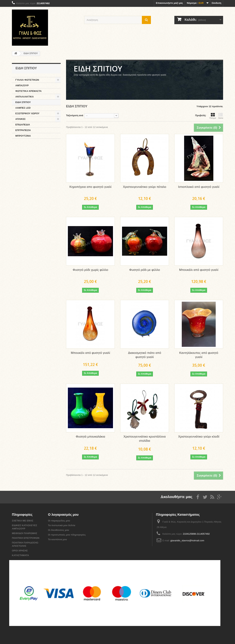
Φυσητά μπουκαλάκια (90, 437)
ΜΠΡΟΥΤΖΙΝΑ (23, 136)
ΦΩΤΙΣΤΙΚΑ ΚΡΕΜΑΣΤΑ (29, 91)
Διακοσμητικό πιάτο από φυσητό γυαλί (144, 355)
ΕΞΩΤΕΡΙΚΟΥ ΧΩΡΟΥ (27, 113)
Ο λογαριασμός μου (63, 515)
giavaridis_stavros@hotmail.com (187, 541)
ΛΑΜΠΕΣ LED (23, 108)
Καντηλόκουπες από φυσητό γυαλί (199, 355)
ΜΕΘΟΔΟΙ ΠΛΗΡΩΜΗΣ (25, 533)
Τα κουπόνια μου (57, 539)
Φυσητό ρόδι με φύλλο (145, 270)
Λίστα (221, 116)
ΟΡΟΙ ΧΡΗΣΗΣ (20, 551)
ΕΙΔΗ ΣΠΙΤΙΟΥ (23, 102)
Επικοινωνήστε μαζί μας (169, 3)
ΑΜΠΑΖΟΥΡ (22, 85)
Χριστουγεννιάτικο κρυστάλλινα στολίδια (145, 439)
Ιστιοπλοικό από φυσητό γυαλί (199, 187)
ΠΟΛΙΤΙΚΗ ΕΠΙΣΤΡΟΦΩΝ (26, 538)
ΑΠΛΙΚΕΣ (20, 119)
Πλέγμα (213, 116)
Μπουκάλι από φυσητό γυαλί (199, 270)
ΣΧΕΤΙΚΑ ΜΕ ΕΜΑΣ (23, 521)
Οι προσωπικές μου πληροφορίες (67, 535)
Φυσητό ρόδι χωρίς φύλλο (90, 270)
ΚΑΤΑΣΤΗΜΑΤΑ (20, 555)
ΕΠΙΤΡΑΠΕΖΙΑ (23, 130)
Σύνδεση (217, 3)
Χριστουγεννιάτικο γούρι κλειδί (199, 437)
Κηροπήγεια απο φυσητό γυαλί (91, 187)
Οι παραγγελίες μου (59, 521)
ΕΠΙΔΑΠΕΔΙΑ (23, 125)
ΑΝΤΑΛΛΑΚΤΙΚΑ (25, 97)
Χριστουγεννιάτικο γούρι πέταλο (144, 187)
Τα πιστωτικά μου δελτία (62, 525)
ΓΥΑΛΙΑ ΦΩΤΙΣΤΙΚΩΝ (27, 80)
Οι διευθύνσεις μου (59, 530)
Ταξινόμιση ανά (75, 115)
